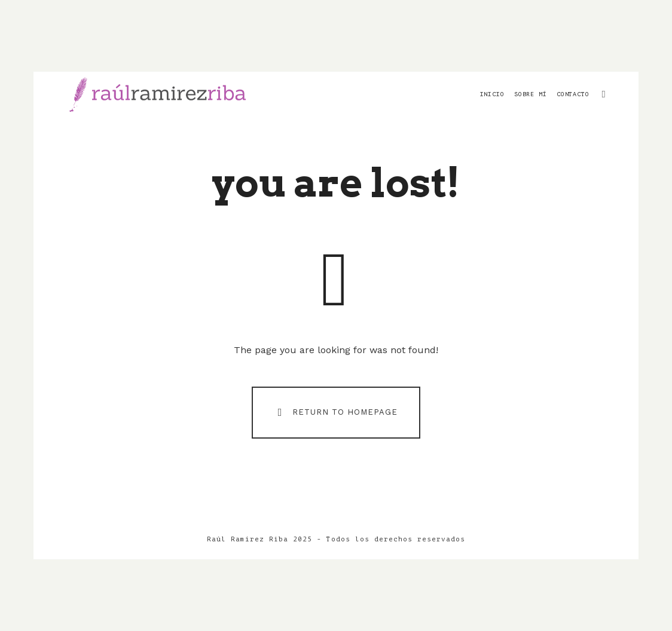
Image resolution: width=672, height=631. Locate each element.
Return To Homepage (335, 412)
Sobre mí (531, 94)
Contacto (573, 94)
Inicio (492, 94)
